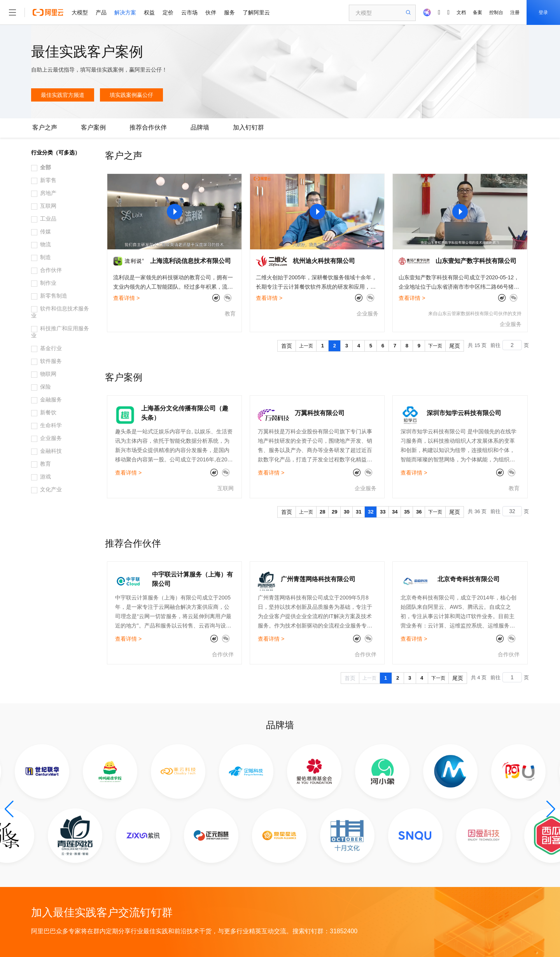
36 (419, 512)
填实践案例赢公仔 (131, 95)
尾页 (455, 346)
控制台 (496, 12)
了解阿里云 (256, 12)
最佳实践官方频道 (63, 95)
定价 (168, 12)
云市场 (189, 12)
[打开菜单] (12, 12)
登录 (543, 12)
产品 (101, 12)
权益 (149, 12)
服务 (229, 12)
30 (346, 512)
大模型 (80, 12)
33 (383, 512)
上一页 (306, 346)
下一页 (435, 346)
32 (371, 512)
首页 (287, 346)
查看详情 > (126, 298)
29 (334, 512)
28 (322, 512)
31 (359, 512)
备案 (478, 12)
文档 (461, 12)
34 (395, 512)
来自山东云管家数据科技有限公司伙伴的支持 (475, 314)
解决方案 (125, 12)
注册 (515, 12)
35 (407, 512)
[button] (9, 809)
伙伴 (211, 12)
